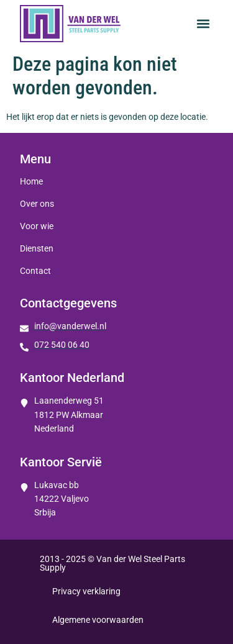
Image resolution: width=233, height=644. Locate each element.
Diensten (37, 248)
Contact (35, 271)
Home (31, 181)
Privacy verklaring (86, 591)
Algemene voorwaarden (98, 620)
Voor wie (37, 226)
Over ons (37, 204)
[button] (203, 24)
